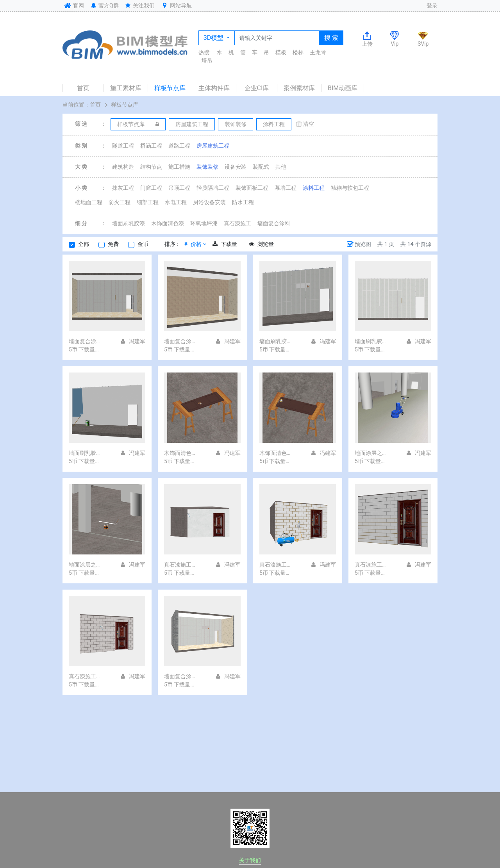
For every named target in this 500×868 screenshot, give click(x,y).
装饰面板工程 (252, 188)
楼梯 (298, 52)
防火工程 (120, 202)
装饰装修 (207, 167)
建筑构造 (123, 167)
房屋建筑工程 (213, 146)
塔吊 (207, 61)
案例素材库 (299, 88)
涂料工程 (314, 188)
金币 (143, 244)
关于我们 (250, 860)
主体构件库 (214, 88)
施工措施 (179, 167)
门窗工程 (151, 188)
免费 (113, 244)
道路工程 (179, 146)
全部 (84, 244)
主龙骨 (318, 52)
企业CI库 (257, 88)
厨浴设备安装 (209, 202)
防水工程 (243, 202)
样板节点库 (170, 88)
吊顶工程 (179, 188)
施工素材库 (126, 88)
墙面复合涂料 (274, 223)
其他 (281, 167)
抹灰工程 (123, 188)
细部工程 (148, 202)
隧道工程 (123, 146)
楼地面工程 (89, 202)
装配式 (261, 167)
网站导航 (176, 5)
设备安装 (236, 167)
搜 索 (331, 38)
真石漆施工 (237, 223)
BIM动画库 (343, 88)
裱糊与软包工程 (350, 188)
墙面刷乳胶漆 (129, 223)
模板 (281, 52)
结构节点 (151, 167)
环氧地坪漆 (204, 223)
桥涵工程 (151, 146)
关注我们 (140, 5)
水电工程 (176, 202)
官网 (73, 5)
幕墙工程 (286, 188)
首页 (83, 88)
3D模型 (214, 38)
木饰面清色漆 (168, 223)
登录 (432, 5)
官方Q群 (104, 5)
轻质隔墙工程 (213, 188)
